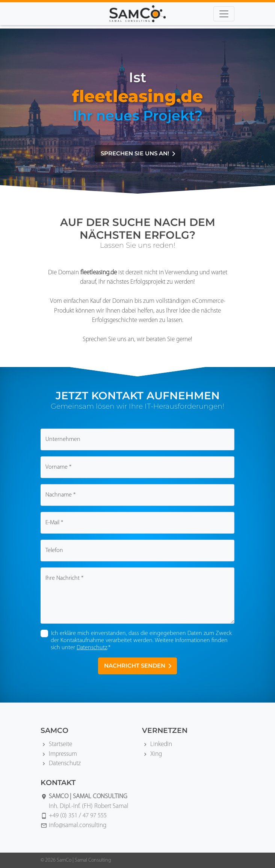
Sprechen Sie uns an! (139, 153)
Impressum (63, 754)
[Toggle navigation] (224, 14)
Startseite (60, 744)
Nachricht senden (138, 666)
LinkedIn (161, 744)
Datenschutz (92, 648)
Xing (156, 754)
